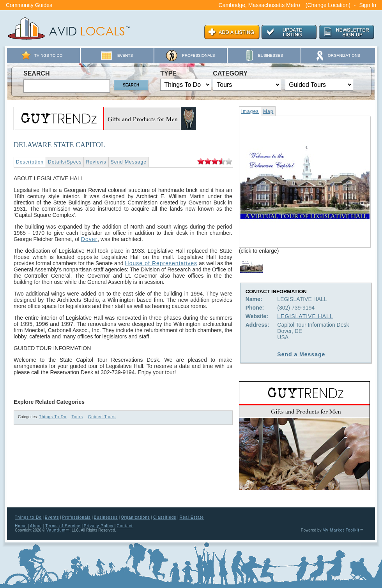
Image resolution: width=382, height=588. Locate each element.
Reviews (96, 162)
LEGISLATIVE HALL (305, 316)
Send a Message (301, 354)
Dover (89, 239)
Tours (77, 417)
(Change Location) (328, 5)
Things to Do (28, 517)
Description (30, 162)
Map (268, 111)
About (36, 526)
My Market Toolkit (341, 530)
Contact (125, 526)
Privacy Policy (99, 526)
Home (21, 526)
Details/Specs (65, 162)
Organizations (135, 517)
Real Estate (192, 517)
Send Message (129, 162)
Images (250, 111)
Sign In (368, 5)
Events (52, 517)
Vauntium (56, 530)
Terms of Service (63, 526)
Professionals (77, 517)
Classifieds (165, 517)
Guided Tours (102, 417)
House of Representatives (161, 263)
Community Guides (29, 5)
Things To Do (53, 417)
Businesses (106, 517)
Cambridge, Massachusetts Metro (259, 5)
